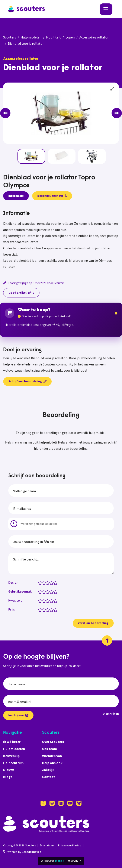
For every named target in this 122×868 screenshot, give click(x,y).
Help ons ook (52, 763)
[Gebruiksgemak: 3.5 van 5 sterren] (51, 591)
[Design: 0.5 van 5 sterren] (39, 583)
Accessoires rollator (94, 37)
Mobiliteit (53, 37)
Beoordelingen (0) (52, 196)
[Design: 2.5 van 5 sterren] (47, 583)
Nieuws (9, 770)
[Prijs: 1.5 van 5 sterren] (43, 609)
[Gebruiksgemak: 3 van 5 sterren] (49, 591)
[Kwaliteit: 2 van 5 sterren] (45, 600)
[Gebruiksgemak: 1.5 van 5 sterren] (43, 591)
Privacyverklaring (70, 845)
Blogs (8, 777)
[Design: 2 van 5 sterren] (45, 583)
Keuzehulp (11, 756)
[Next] (117, 113)
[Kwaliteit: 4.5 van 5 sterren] (54, 600)
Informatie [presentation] (16, 196)
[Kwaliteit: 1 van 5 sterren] (41, 600)
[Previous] (5, 113)
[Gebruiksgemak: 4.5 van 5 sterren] (54, 591)
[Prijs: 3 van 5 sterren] (49, 609)
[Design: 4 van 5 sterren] (53, 583)
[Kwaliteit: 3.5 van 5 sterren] (51, 600)
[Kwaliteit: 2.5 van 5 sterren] (47, 600)
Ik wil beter (12, 742)
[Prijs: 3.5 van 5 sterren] (51, 609)
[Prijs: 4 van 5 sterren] (53, 609)
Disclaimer (47, 845)
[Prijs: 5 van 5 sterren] (56, 609)
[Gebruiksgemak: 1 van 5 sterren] (41, 591)
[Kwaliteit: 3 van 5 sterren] (49, 600)
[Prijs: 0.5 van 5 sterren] (39, 609)
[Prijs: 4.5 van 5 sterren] (54, 609)
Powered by (22, 852)
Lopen (70, 37)
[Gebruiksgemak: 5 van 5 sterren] (56, 591)
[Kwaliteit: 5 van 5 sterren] (56, 600)
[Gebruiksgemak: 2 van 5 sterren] (45, 591)
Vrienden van (52, 756)
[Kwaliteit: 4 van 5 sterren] (53, 600)
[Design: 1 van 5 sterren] (41, 583)
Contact (48, 777)
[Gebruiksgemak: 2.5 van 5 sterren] (47, 591)
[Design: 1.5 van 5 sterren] (43, 583)
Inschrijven (18, 715)
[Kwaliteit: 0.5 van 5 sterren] (39, 600)
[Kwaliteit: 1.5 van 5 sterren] (43, 600)
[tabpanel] (61, 240)
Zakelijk (48, 770)
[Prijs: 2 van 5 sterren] (45, 609)
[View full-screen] (112, 89)
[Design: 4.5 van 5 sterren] (54, 583)
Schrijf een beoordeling (27, 381)
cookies (59, 861)
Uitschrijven (111, 714)
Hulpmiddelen (31, 37)
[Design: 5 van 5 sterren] (56, 583)
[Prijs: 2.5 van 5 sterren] (47, 609)
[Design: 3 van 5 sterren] (49, 583)
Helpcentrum (13, 763)
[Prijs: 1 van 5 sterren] (41, 609)
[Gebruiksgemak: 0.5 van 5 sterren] (39, 591)
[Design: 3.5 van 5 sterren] (51, 583)
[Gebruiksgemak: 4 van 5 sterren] (53, 591)
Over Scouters (53, 742)
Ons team (49, 749)
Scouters (10, 37)
